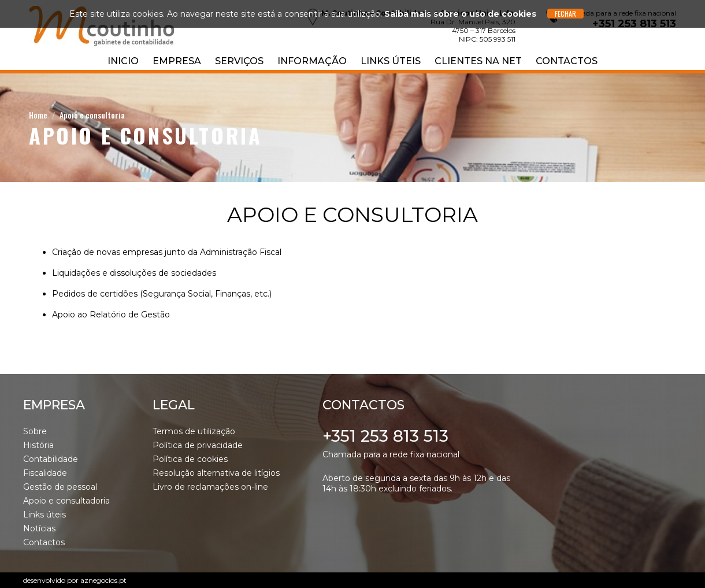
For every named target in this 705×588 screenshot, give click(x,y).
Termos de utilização (194, 431)
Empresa (177, 61)
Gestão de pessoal (60, 487)
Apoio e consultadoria (66, 501)
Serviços (239, 61)
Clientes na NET (478, 61)
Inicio (123, 61)
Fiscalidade (45, 473)
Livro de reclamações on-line (210, 487)
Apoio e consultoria (92, 115)
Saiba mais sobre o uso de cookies (460, 14)
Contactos (567, 61)
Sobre (35, 431)
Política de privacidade (198, 445)
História (38, 445)
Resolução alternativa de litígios (216, 473)
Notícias (39, 528)
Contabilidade (51, 459)
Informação (312, 61)
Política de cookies (190, 459)
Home (38, 115)
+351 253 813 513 (385, 436)
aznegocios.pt (103, 580)
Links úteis (391, 61)
